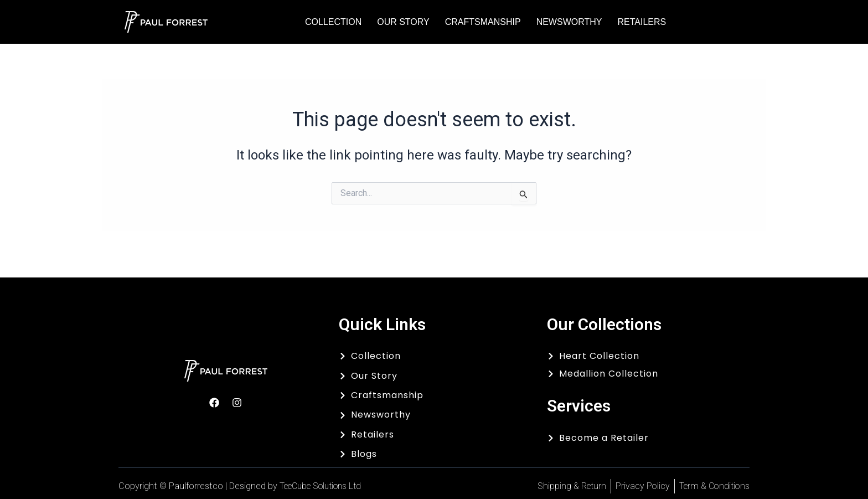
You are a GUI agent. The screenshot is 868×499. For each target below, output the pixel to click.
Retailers (642, 22)
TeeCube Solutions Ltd (325, 486)
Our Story (403, 22)
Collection (333, 22)
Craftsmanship (483, 22)
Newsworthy (569, 22)
